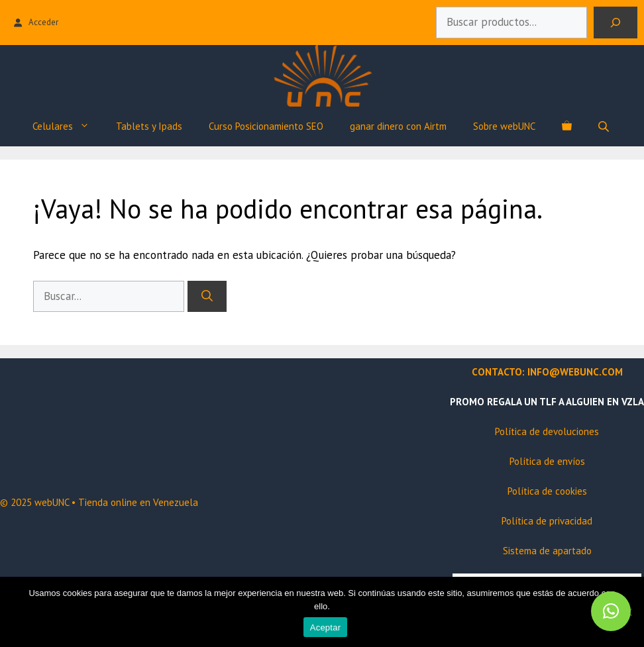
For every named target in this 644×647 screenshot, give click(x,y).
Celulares (68, 126)
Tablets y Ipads (149, 126)
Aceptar (326, 627)
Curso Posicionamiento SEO (266, 126)
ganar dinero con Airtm (398, 126)
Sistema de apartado (547, 551)
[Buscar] (616, 23)
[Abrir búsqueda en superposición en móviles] (605, 126)
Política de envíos (547, 461)
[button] (611, 611)
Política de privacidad (547, 521)
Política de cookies (547, 491)
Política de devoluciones (547, 431)
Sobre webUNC (504, 126)
